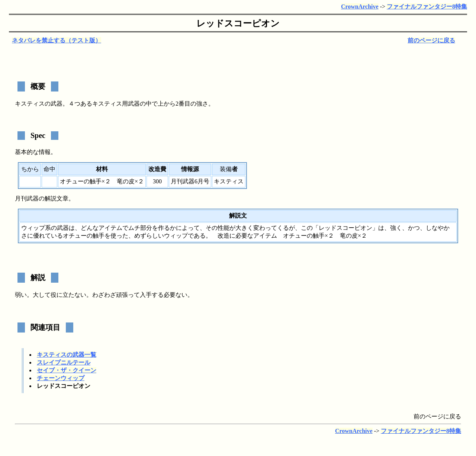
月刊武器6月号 (190, 181)
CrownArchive (360, 7)
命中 (49, 169)
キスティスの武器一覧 (67, 355)
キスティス (30, 104)
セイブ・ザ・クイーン (67, 370)
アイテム (110, 228)
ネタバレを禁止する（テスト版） (57, 40)
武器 (57, 104)
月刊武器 (27, 198)
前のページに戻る (431, 40)
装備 (226, 169)
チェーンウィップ (61, 378)
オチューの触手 (81, 181)
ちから (30, 169)
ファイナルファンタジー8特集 (427, 7)
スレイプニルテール (64, 362)
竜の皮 (126, 181)
